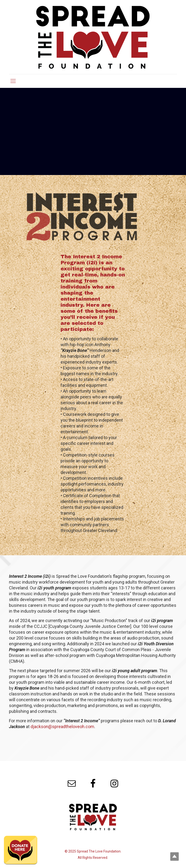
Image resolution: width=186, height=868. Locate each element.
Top (174, 857)
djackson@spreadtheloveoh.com (62, 727)
